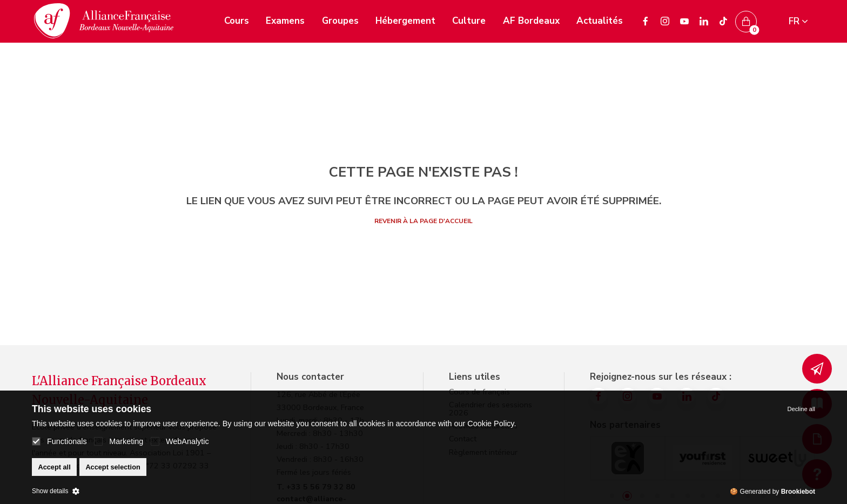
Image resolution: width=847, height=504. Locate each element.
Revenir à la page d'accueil (423, 221)
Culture (469, 21)
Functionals (59, 441)
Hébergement (405, 21)
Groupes (340, 21)
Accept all (54, 467)
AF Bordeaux (531, 21)
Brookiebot (798, 492)
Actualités (600, 21)
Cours (237, 21)
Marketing (119, 441)
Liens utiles (475, 377)
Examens (285, 21)
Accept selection (113, 467)
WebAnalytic (180, 441)
